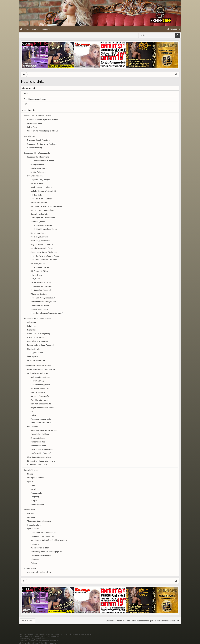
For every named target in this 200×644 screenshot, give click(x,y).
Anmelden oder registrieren (35, 99)
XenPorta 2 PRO (26, 641)
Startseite (110, 621)
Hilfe (26, 104)
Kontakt (120, 621)
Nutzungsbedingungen (143, 621)
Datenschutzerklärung (165, 621)
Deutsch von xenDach (78, 634)
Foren (35, 29)
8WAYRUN (54, 641)
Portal (26, 29)
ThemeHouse (55, 637)
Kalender (45, 29)
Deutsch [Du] (27, 621)
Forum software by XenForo (41, 634)
